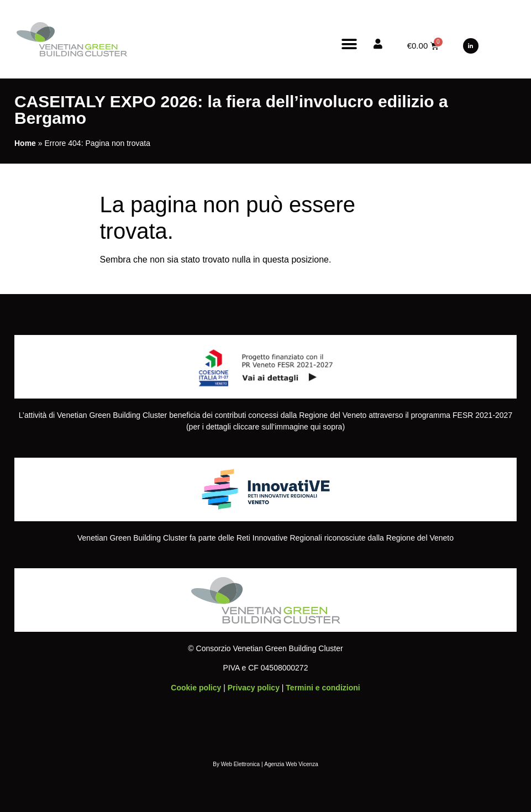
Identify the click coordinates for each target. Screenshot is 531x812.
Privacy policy (254, 688)
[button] (349, 44)
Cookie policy (196, 688)
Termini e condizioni (323, 688)
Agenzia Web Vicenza (291, 764)
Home (25, 143)
